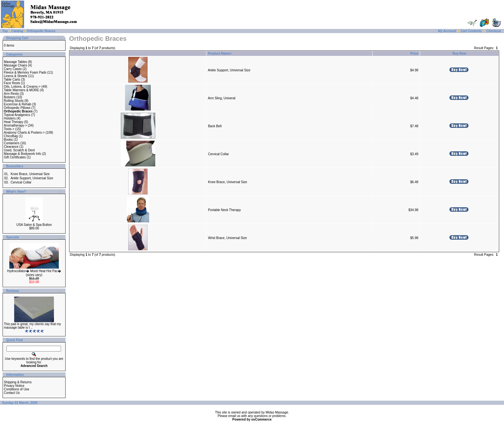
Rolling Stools (14, 101)
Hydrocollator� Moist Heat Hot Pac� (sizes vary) (34, 273)
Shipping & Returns (18, 382)
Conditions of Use (17, 389)
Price (414, 53)
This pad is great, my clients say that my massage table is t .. (32, 326)
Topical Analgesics (17, 115)
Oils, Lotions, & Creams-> (22, 87)
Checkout (494, 31)
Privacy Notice (14, 386)
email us (234, 416)
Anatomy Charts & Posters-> (24, 133)
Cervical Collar (21, 182)
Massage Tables (15, 62)
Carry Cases (13, 69)
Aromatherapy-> (15, 125)
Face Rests (12, 83)
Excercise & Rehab (18, 104)
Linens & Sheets (16, 76)
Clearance (11, 147)
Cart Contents (471, 31)
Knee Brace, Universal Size (30, 174)
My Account (447, 31)
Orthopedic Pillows (17, 108)
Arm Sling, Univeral (222, 98)
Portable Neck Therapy (224, 210)
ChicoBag (11, 136)
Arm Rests (11, 94)
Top (5, 31)
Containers (12, 143)
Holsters (10, 118)
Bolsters (10, 97)
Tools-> (9, 129)
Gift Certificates (15, 157)
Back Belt (215, 126)
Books (8, 140)
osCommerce (261, 419)
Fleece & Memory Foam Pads (25, 72)
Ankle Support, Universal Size (32, 178)
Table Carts (12, 80)
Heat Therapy (14, 122)
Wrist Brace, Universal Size (227, 238)
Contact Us (12, 393)
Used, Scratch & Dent (19, 150)
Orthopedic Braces (41, 31)
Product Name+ (220, 53)
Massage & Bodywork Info (22, 154)
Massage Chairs (15, 65)
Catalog (17, 31)
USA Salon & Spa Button (34, 225)
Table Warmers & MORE (21, 90)
